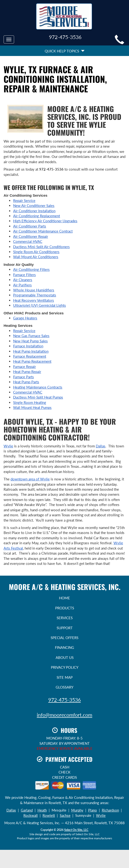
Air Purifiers (22, 285)
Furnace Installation (28, 346)
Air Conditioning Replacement (37, 216)
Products (65, 608)
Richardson (110, 810)
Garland (27, 810)
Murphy (77, 810)
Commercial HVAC (28, 241)
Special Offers (64, 638)
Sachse (65, 815)
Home (64, 598)
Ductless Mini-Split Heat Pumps (38, 397)
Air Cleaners (23, 280)
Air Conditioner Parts (30, 226)
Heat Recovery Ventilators (34, 300)
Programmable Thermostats (35, 295)
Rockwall (31, 815)
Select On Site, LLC (76, 830)
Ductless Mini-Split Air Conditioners (41, 247)
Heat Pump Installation (31, 351)
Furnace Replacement (30, 356)
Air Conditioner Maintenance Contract (43, 231)
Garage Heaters (25, 318)
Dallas (101, 446)
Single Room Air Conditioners (36, 252)
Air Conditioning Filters (31, 269)
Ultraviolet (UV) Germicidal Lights (40, 305)
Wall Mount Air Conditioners (36, 257)
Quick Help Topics (65, 51)
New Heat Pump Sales (30, 341)
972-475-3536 (64, 700)
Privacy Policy (65, 667)
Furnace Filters (24, 275)
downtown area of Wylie (30, 479)
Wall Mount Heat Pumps (32, 407)
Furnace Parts (24, 377)
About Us (65, 657)
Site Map (65, 677)
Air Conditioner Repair (31, 236)
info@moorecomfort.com (64, 715)
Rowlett (49, 815)
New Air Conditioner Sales (34, 206)
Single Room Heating (30, 402)
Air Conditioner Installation (34, 211)
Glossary (64, 687)
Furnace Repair (24, 367)
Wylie (8, 446)
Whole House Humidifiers (34, 290)
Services (65, 618)
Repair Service (24, 200)
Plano (93, 810)
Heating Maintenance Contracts (38, 387)
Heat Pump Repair (27, 372)
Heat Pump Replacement (32, 361)
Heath (42, 810)
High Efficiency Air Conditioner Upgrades (45, 221)
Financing (64, 647)
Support (65, 628)
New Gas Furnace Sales (31, 336)
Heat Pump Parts (26, 382)
